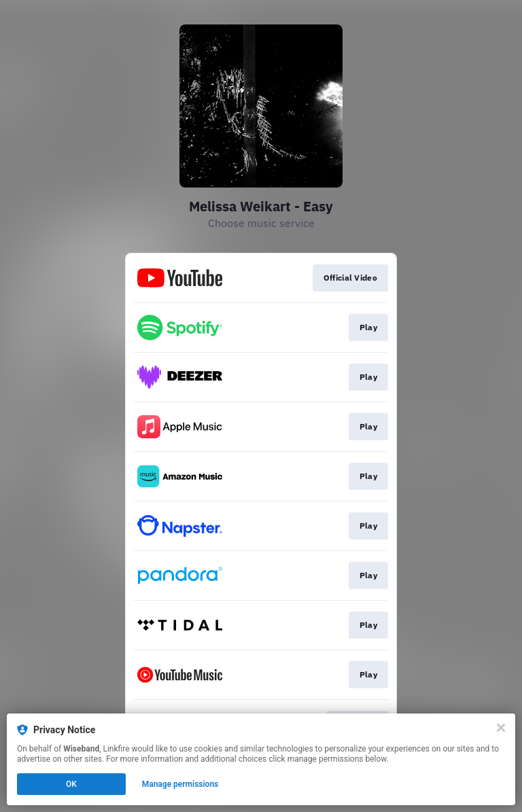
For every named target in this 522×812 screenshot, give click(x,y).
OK (71, 784)
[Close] (501, 728)
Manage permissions (180, 784)
